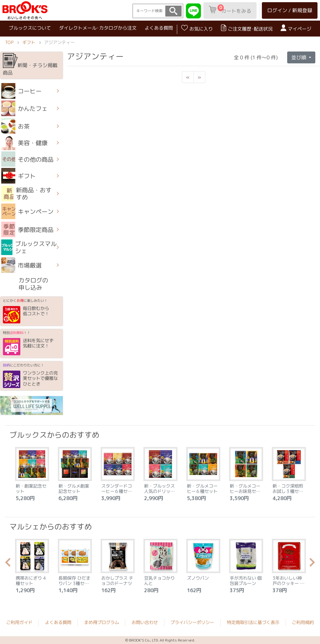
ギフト (29, 42)
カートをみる (230, 9)
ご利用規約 (303, 622)
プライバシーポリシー (192, 622)
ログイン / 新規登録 (290, 10)
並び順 (299, 57)
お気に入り (197, 28)
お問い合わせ (145, 622)
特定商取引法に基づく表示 (253, 622)
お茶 (15, 126)
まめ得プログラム (102, 622)
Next (312, 564)
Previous (8, 564)
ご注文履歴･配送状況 (247, 28)
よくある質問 (159, 28)
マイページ (296, 28)
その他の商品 (27, 159)
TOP (9, 42)
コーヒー (21, 91)
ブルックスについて (30, 28)
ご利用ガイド (19, 622)
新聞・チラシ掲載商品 (30, 65)
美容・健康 (24, 143)
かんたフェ (24, 108)
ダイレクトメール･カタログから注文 (98, 28)
